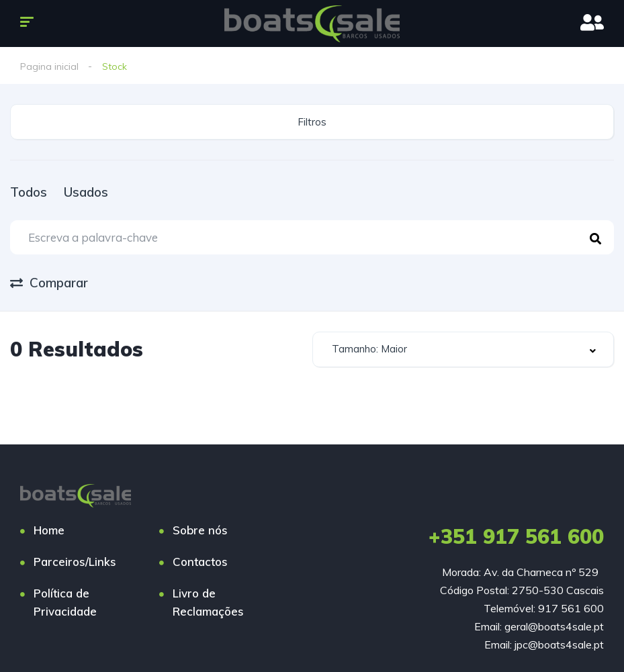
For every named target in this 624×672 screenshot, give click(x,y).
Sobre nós (200, 530)
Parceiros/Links (75, 562)
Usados (86, 192)
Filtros (312, 122)
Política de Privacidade (65, 602)
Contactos (200, 562)
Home (49, 530)
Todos (29, 192)
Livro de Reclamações (208, 602)
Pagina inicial (49, 66)
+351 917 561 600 (516, 536)
